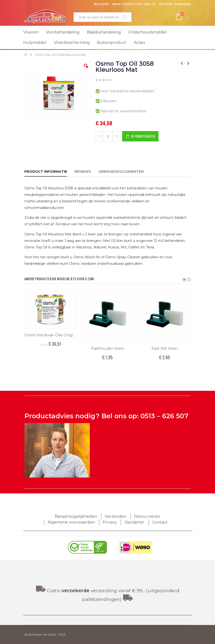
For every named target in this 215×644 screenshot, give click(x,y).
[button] (86, 70)
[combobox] (103, 17)
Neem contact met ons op (134, 4)
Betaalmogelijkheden (76, 516)
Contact (160, 522)
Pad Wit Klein (165, 349)
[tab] (49, 172)
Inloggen (101, 4)
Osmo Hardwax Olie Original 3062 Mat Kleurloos (51, 335)
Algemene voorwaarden (71, 522)
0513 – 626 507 (164, 416)
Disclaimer (135, 522)
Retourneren (147, 516)
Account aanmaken (175, 4)
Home (26, 54)
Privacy (110, 522)
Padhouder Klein (107, 349)
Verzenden (116, 516)
